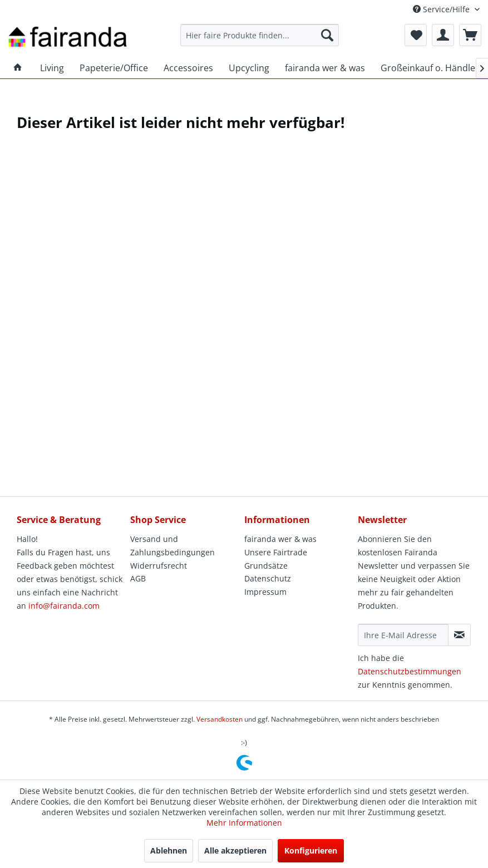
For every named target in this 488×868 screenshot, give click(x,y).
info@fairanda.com (64, 606)
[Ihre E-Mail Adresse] (403, 635)
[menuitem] (260, 35)
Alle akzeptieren (235, 850)
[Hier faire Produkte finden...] (260, 35)
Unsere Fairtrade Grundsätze (276, 559)
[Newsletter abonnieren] (459, 635)
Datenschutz (268, 578)
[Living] (52, 68)
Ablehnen (169, 850)
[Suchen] (327, 35)
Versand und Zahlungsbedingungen (172, 546)
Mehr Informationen (244, 823)
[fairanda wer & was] (325, 68)
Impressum (265, 592)
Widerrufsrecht (159, 566)
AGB (138, 578)
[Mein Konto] (443, 35)
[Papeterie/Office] (114, 68)
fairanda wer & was (280, 539)
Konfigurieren (311, 850)
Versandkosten (220, 719)
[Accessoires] (188, 68)
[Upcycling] (249, 68)
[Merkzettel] (416, 35)
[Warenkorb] (470, 35)
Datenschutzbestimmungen (410, 671)
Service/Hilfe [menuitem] (442, 9)
